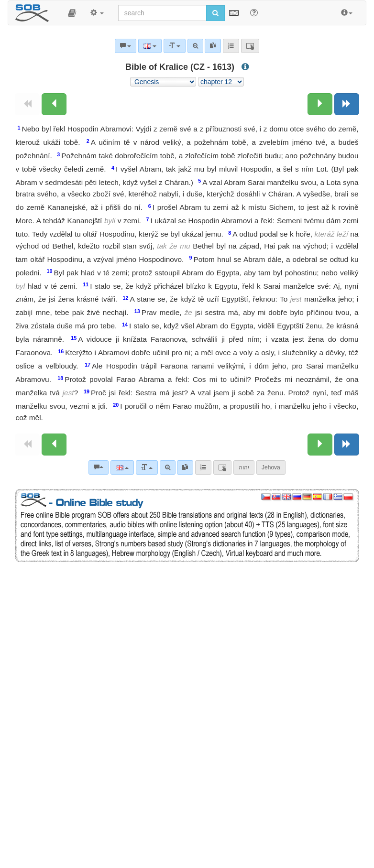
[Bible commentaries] (99, 467)
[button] (72, 13)
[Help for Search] (254, 12)
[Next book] (347, 104)
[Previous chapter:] (54, 104)
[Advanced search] (168, 467)
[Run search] (215, 13)
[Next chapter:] (320, 104)
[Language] (122, 467)
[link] (185, 467)
